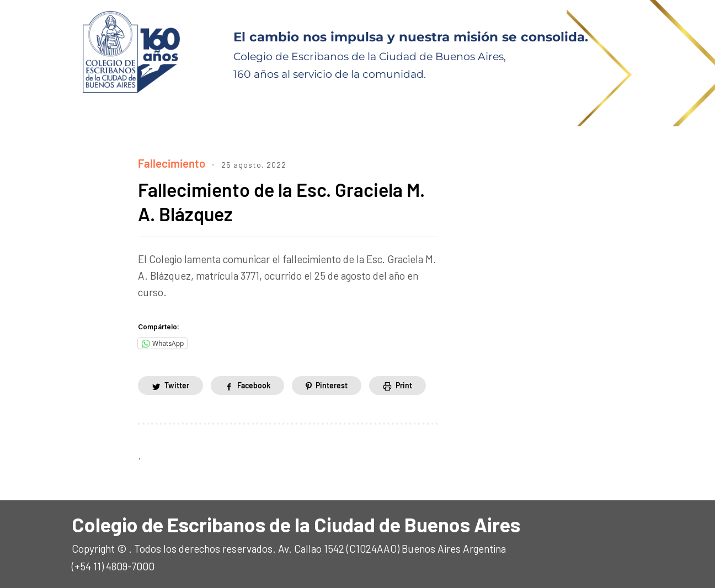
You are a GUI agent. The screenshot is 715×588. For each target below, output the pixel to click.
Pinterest (332, 384)
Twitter (177, 384)
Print (404, 384)
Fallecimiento (169, 162)
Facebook (254, 384)
